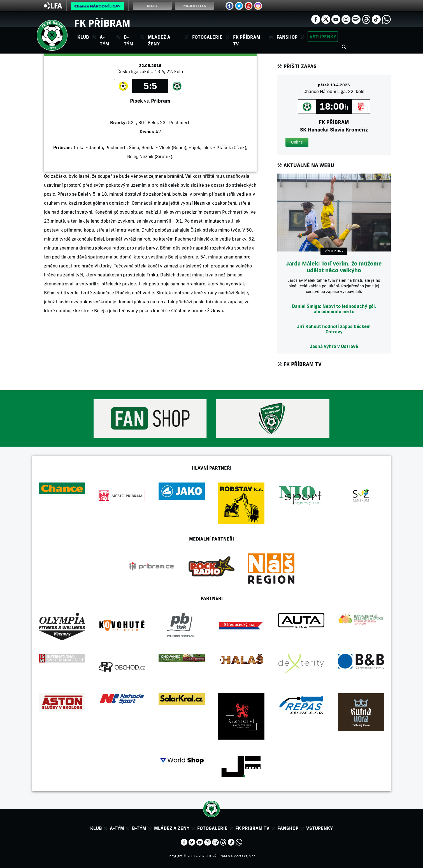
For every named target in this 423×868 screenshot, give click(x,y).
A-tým (117, 828)
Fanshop (287, 37)
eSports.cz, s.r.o (243, 856)
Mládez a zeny (172, 828)
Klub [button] (83, 37)
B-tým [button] (129, 40)
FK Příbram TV (247, 40)
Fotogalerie (207, 37)
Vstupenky (323, 37)
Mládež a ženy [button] (159, 40)
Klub (96, 828)
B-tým (139, 828)
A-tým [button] (104, 40)
